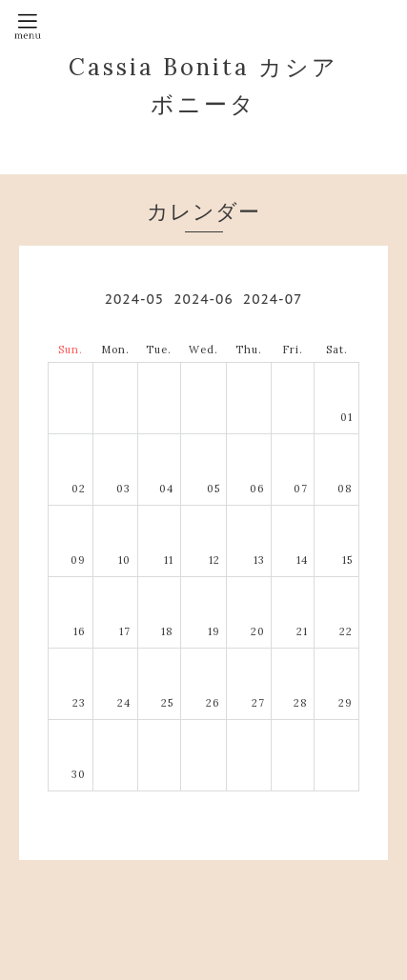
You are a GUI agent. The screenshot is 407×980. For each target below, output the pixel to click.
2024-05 (134, 299)
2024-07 (273, 299)
